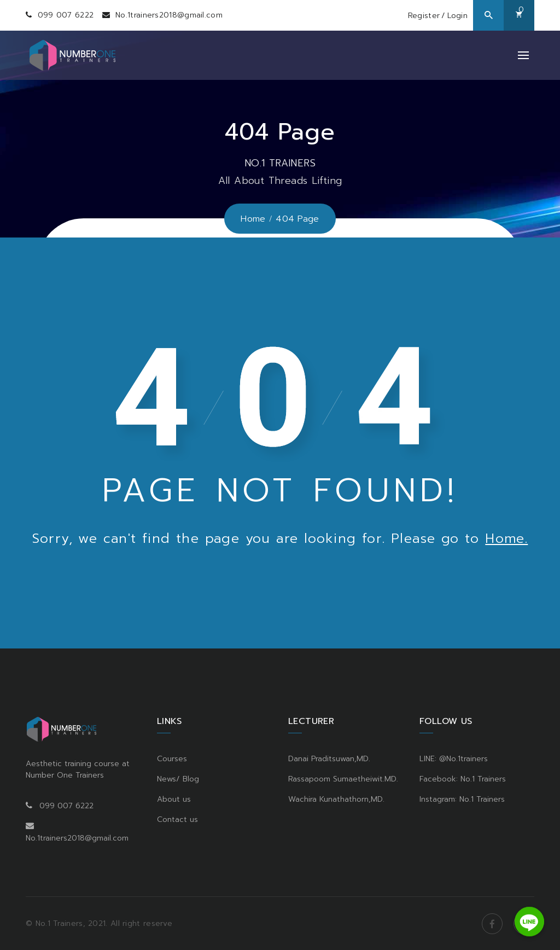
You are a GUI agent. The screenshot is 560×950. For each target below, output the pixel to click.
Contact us (177, 819)
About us (174, 799)
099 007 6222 (66, 15)
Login (458, 16)
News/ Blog (178, 778)
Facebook (492, 923)
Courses (172, 758)
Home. (506, 538)
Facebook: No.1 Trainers (463, 778)
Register (424, 16)
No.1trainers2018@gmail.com (169, 15)
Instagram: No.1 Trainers (462, 799)
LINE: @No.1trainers (454, 758)
